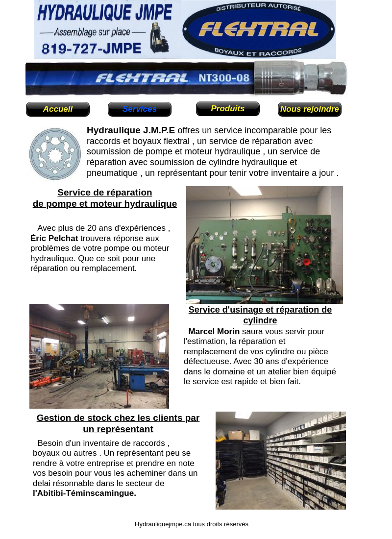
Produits (228, 109)
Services (140, 109)
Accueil (58, 109)
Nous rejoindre (310, 109)
